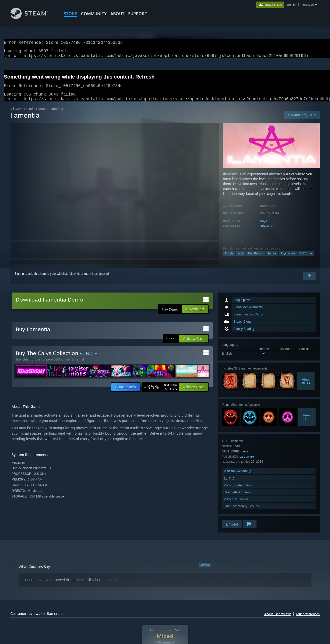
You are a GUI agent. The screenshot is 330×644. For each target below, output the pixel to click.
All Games (18, 115)
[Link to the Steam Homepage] (33, 18)
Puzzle (229, 260)
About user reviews (278, 620)
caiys (263, 227)
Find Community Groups (241, 512)
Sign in (19, 280)
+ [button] (311, 260)
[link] (160, 393)
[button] (193, 345)
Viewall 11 (307, 423)
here (99, 586)
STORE (71, 14)
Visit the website (238, 477)
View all (205, 571)
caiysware (267, 232)
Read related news (237, 498)
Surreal (272, 260)
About (117, 14)
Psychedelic (288, 260)
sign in (291, 5)
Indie (241, 260)
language (308, 5)
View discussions (236, 505)
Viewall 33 (306, 387)
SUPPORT (138, 14)
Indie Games (37, 115)
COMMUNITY (94, 14)
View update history (238, 491)
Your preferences (308, 620)
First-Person (255, 260)
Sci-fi (303, 260)
